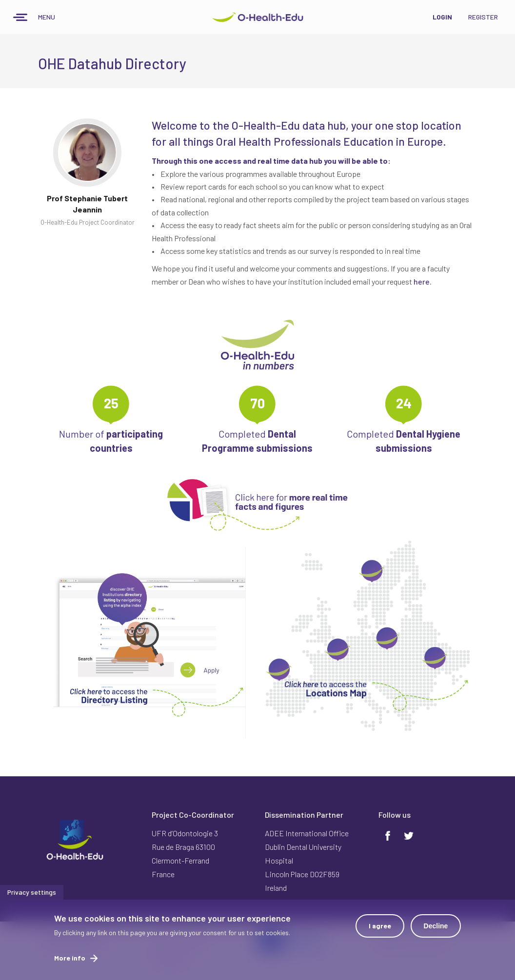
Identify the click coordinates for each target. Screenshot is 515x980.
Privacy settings (32, 896)
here (422, 281)
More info (70, 962)
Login (442, 17)
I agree (380, 930)
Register (483, 17)
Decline (436, 930)
